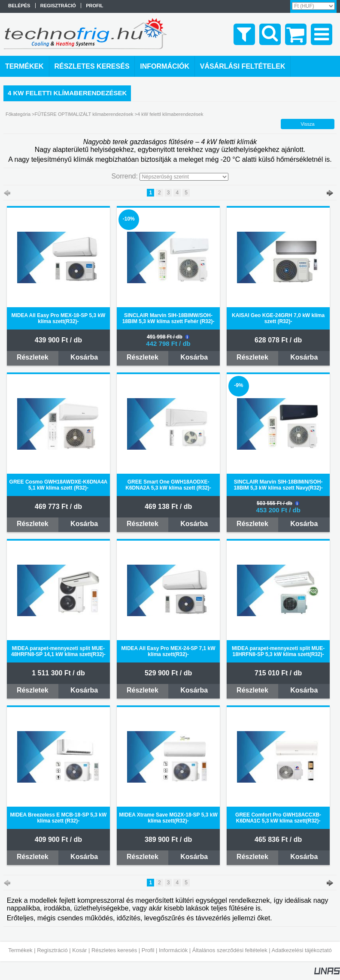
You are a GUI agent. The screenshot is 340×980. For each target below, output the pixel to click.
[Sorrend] (184, 177)
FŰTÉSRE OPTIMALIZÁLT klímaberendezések (84, 114)
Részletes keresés (114, 950)
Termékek (20, 950)
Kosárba (84, 357)
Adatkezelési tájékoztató (302, 950)
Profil (148, 950)
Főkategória (18, 114)
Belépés (19, 6)
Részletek (33, 357)
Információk (173, 950)
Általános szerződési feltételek (230, 950)
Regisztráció (52, 950)
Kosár (79, 950)
